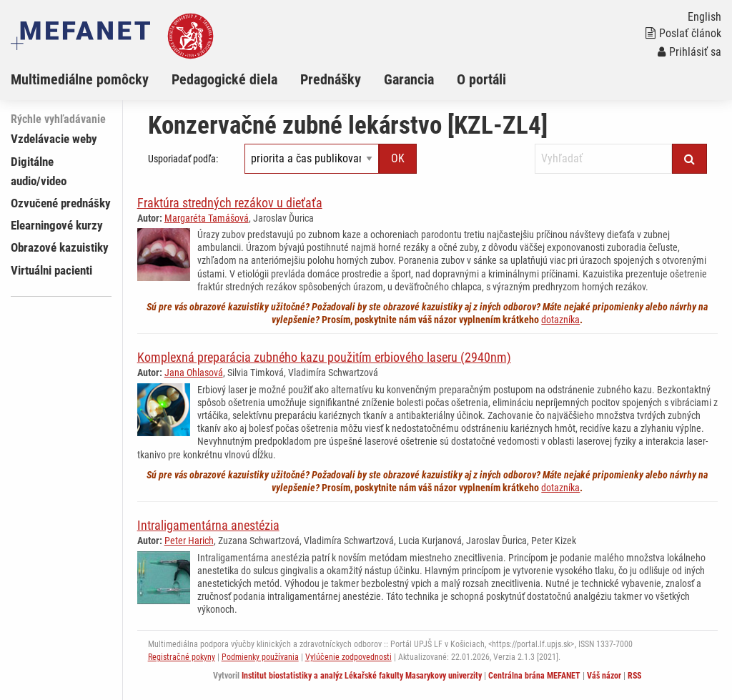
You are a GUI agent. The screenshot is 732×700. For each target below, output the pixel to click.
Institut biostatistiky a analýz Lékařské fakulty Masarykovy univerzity (362, 676)
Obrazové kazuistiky (60, 247)
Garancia (409, 79)
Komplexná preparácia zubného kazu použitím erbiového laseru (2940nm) (324, 357)
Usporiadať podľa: (183, 159)
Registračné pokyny (182, 657)
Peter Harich (189, 541)
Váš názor (604, 676)
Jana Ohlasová (194, 373)
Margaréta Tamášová (207, 218)
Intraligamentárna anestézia (208, 525)
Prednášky (331, 79)
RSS (634, 676)
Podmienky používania (260, 657)
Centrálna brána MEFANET (534, 676)
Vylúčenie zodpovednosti (348, 657)
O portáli (481, 79)
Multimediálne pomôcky (80, 79)
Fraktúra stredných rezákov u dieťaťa (230, 203)
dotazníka (560, 320)
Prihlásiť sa (689, 52)
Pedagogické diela (224, 79)
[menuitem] (91, 79)
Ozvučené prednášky (61, 203)
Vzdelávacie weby (54, 139)
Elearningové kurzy (57, 225)
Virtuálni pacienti (51, 270)
